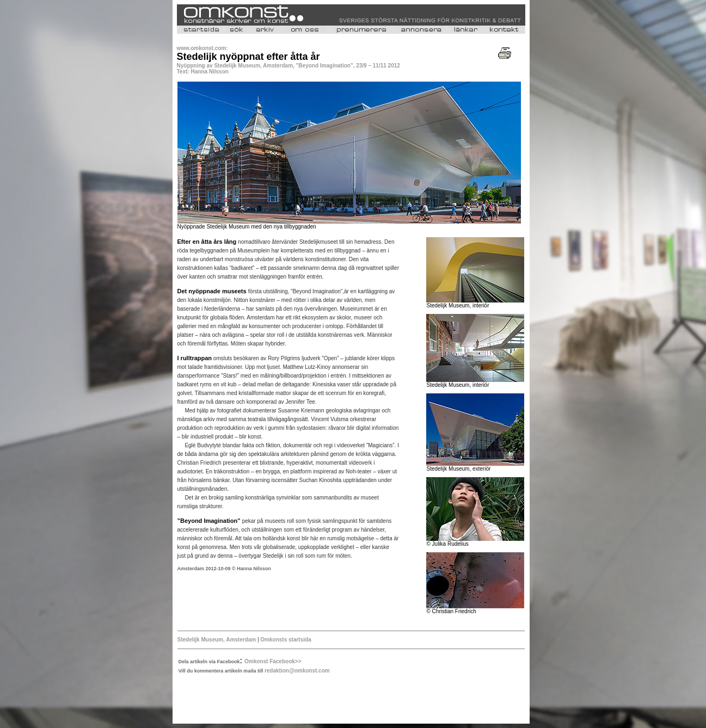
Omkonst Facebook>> (273, 661)
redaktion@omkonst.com (297, 671)
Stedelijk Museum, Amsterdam (217, 640)
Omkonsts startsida (285, 640)
